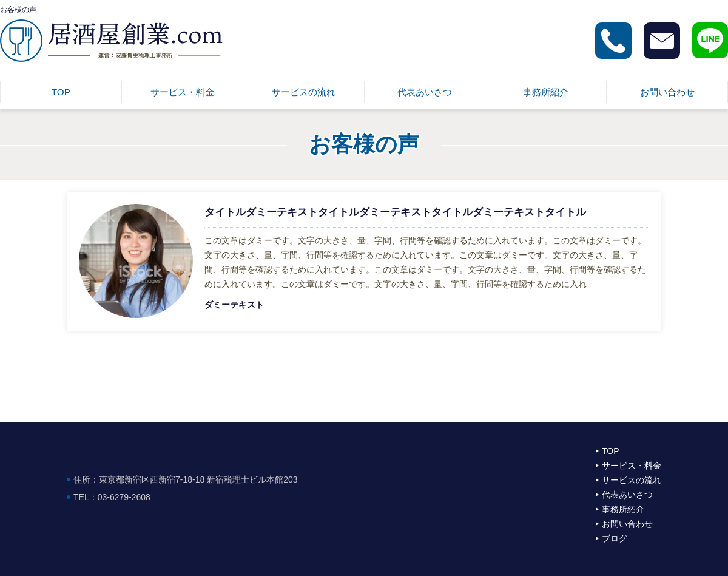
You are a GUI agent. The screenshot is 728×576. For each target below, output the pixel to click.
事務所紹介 (546, 92)
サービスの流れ (304, 92)
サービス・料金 (182, 92)
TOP (61, 92)
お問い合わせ (667, 92)
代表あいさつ (425, 92)
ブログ (615, 538)
